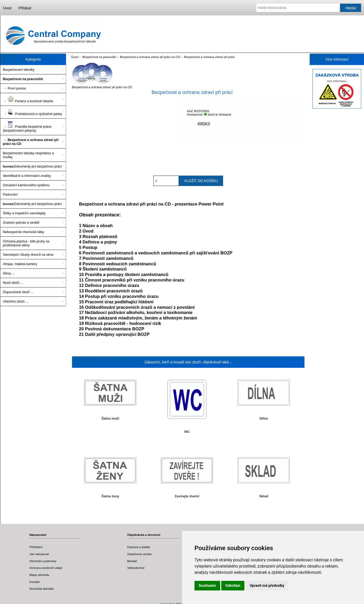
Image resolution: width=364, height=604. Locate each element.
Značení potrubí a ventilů (21, 223)
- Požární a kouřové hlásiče (28, 99)
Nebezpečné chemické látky (24, 232)
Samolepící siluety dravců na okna (28, 255)
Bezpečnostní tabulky (19, 70)
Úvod (7, 8)
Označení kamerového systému (26, 185)
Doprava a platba (139, 547)
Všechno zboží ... (16, 301)
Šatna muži (110, 418)
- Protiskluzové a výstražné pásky (32, 112)
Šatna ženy (110, 496)
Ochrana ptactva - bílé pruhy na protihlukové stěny (26, 243)
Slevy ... (9, 273)
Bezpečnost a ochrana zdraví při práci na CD (150, 57)
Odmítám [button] (233, 586)
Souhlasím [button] (207, 586)
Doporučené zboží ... (18, 292)
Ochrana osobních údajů (46, 568)
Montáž (132, 561)
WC (187, 432)
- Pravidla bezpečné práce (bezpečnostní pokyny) (27, 127)
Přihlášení (36, 547)
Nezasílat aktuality (42, 589)
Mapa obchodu (39, 575)
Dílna (264, 418)
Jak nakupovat (39, 554)
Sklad (264, 496)
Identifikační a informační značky (27, 176)
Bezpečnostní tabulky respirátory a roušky (28, 155)
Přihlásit (25, 8)
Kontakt (34, 582)
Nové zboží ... (13, 283)
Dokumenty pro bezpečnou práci (32, 166)
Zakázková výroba (139, 554)
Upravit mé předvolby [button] (267, 586)
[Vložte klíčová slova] (298, 8)
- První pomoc (15, 88)
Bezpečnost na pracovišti (99, 57)
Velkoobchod (136, 568)
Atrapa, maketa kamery (20, 264)
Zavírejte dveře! (187, 496)
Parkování (10, 194)
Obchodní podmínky (43, 561)
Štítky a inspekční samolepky (24, 213)
